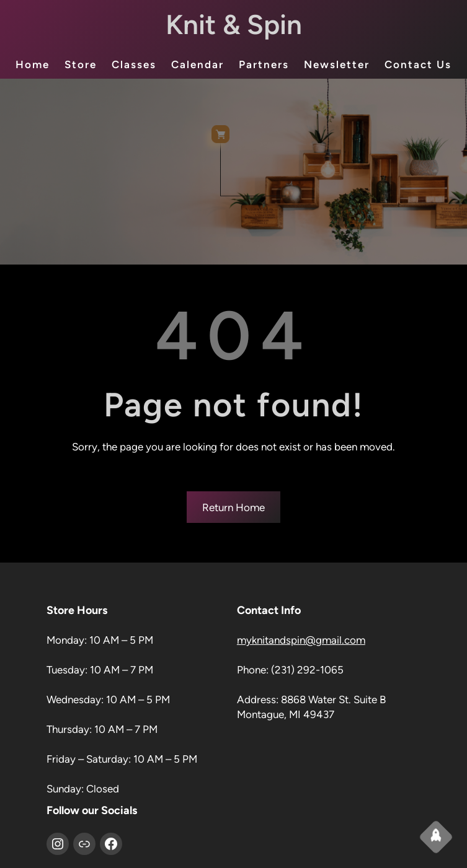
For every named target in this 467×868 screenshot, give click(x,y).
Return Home (233, 507)
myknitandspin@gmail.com (301, 640)
